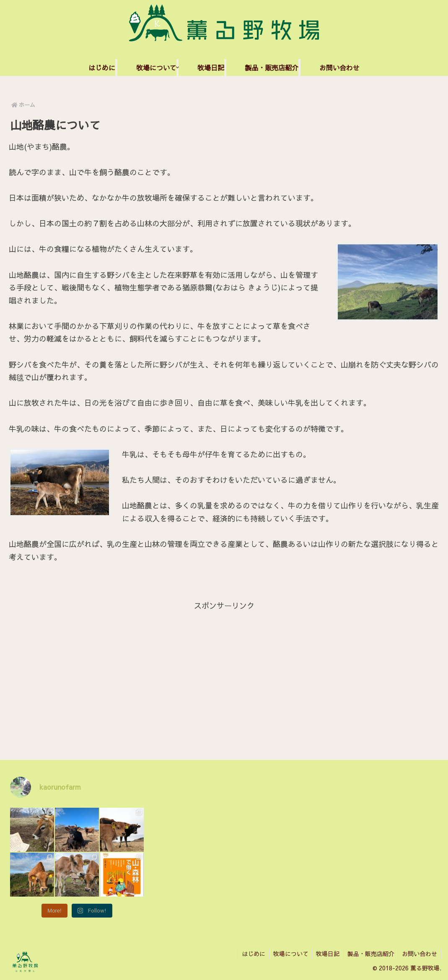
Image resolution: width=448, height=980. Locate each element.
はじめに (249, 954)
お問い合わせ (419, 954)
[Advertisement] (224, 671)
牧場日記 (325, 954)
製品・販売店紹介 (369, 954)
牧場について (287, 954)
